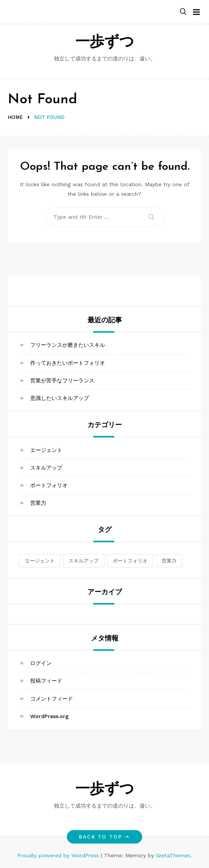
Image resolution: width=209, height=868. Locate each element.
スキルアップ (46, 468)
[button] (183, 12)
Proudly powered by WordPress (59, 855)
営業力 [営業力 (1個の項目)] (169, 561)
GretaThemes (173, 855)
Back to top (104, 837)
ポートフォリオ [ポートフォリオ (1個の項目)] (130, 561)
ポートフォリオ (49, 485)
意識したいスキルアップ (60, 398)
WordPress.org (49, 716)
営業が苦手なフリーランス (62, 380)
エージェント (46, 450)
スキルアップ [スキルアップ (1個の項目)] (84, 561)
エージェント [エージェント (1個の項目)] (40, 561)
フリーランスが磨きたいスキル (68, 345)
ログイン (41, 663)
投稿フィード (46, 681)
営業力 (38, 503)
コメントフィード (52, 699)
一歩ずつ (105, 43)
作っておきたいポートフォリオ (68, 363)
